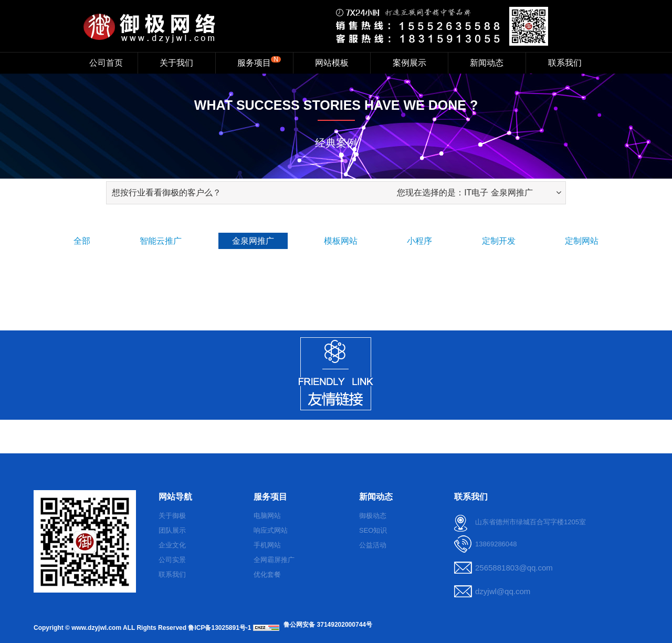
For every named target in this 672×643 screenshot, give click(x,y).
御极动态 (373, 516)
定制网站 (582, 241)
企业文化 (172, 545)
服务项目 (259, 61)
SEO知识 (373, 530)
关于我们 (176, 63)
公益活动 (373, 545)
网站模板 (332, 63)
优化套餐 (267, 574)
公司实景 (172, 560)
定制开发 (499, 241)
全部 (82, 241)
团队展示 (172, 530)
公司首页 (106, 63)
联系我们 (565, 63)
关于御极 (172, 516)
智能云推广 (161, 241)
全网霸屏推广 (274, 560)
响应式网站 (271, 530)
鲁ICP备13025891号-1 (219, 628)
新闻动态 (487, 63)
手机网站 (267, 545)
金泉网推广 (253, 241)
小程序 (419, 241)
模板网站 (341, 241)
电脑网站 (267, 516)
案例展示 (409, 63)
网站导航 (175, 497)
